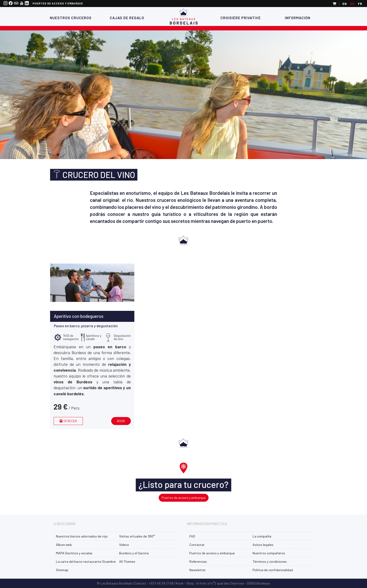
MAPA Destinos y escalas (74, 553)
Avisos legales (263, 545)
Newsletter (198, 570)
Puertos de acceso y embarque (58, 3)
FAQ (192, 536)
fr (360, 4)
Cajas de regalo (127, 18)
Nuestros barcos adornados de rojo (82, 536)
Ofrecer (68, 421)
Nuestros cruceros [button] (71, 18)
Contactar (197, 545)
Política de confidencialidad (273, 570)
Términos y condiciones (270, 561)
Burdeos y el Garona (134, 553)
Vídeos (124, 545)
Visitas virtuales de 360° (137, 536)
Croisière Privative (241, 18)
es (352, 4)
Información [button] (298, 18)
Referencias (198, 561)
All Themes (127, 561)
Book (121, 421)
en (345, 4)
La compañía (262, 536)
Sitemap (62, 570)
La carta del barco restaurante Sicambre (86, 561)
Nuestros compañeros (269, 553)
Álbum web (64, 545)
